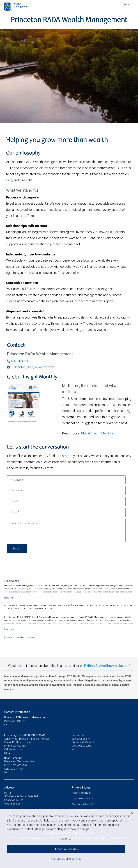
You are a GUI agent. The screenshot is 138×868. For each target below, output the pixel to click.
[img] (69, 76)
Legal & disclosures (81, 799)
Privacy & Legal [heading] (81, 787)
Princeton (9, 793)
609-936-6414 (87, 742)
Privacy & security (80, 793)
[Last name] (66, 491)
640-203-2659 (16, 749)
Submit (17, 548)
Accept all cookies (66, 849)
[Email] (66, 502)
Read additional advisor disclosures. (20, 637)
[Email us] (6, 725)
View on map (11, 804)
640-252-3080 (84, 746)
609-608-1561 (19, 361)
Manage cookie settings (66, 859)
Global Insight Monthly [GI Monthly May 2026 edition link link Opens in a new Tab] (97, 433)
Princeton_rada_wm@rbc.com (31, 367)
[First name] (66, 480)
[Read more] (9, 598)
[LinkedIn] (9, 753)
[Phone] (66, 512)
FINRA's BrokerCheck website (105, 666)
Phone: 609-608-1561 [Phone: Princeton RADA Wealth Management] (15, 721)
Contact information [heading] (17, 712)
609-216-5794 (16, 769)
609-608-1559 (20, 765)
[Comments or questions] (66, 530)
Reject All (66, 839)
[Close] (132, 813)
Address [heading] (9, 787)
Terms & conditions (81, 804)
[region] (69, 839)
